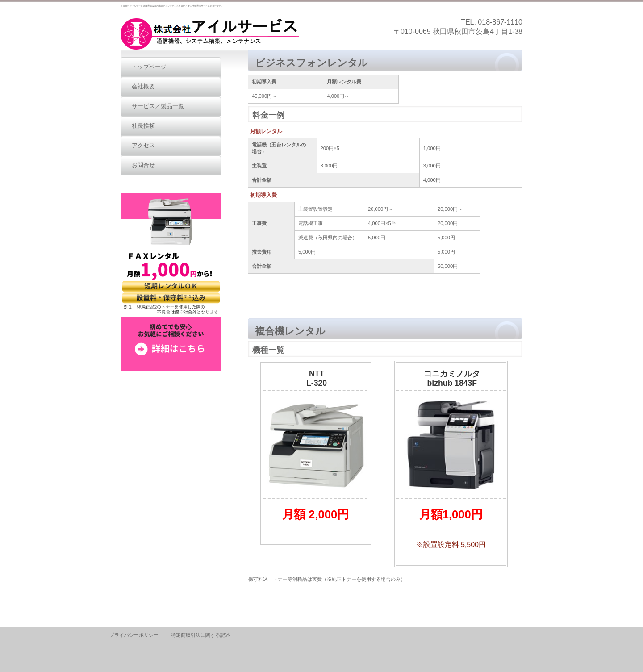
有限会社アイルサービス (210, 34)
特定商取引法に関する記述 (200, 635)
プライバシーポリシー (134, 635)
